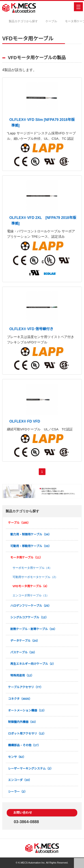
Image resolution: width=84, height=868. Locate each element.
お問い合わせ (24, 813)
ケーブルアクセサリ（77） (26, 687)
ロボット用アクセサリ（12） (27, 734)
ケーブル (55, 21)
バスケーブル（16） (24, 652)
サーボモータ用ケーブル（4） (32, 568)
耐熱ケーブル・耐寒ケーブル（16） (34, 629)
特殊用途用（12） (22, 675)
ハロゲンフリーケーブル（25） (31, 606)
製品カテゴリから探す (27, 21)
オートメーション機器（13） (27, 710)
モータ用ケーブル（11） (27, 557)
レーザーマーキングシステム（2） (31, 769)
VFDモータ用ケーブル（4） (31, 586)
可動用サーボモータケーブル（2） (35, 577)
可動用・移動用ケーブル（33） (31, 546)
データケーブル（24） (25, 641)
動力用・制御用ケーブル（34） (31, 534)
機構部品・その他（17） (24, 745)
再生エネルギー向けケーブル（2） (33, 664)
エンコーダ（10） (20, 780)
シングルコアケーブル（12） (29, 617)
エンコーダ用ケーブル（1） (31, 595)
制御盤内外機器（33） (23, 722)
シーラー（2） (18, 792)
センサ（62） (17, 757)
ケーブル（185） (19, 523)
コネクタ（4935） (20, 699)
